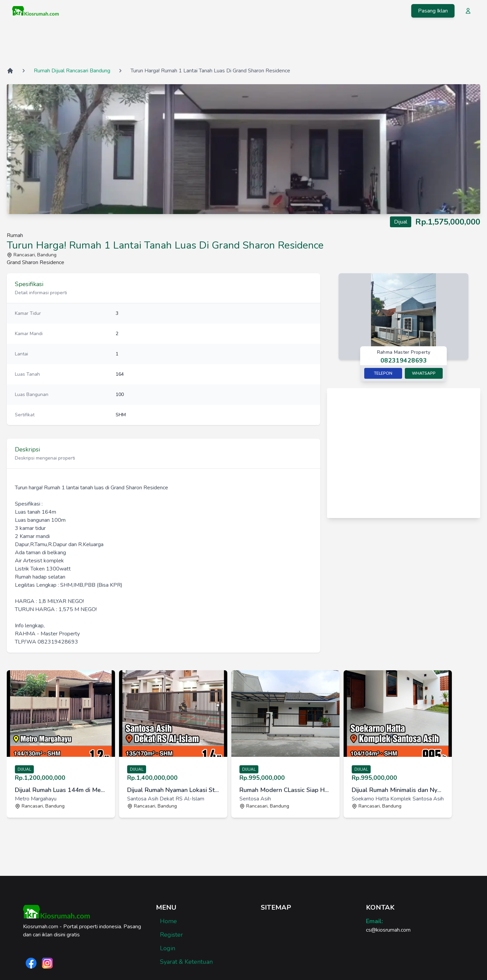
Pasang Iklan (433, 11)
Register (171, 935)
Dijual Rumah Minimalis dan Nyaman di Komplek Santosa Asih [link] (398, 790)
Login (168, 948)
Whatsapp (424, 373)
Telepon (383, 373)
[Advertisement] (243, 44)
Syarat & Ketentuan (186, 962)
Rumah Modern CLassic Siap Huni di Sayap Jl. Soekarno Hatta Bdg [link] (285, 790)
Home (168, 921)
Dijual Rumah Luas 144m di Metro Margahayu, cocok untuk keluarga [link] (61, 790)
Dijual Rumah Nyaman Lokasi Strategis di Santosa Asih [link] (173, 790)
